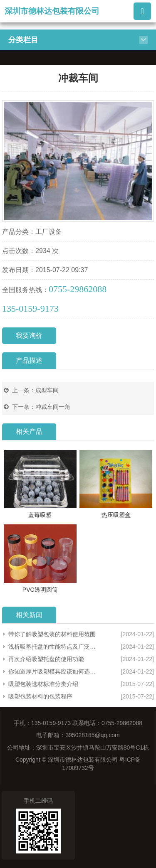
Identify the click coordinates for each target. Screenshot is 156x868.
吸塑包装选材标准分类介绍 (43, 684)
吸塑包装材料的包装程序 (40, 696)
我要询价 (29, 336)
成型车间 (47, 390)
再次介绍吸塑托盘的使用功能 (46, 659)
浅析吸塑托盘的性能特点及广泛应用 (52, 647)
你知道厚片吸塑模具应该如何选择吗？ (52, 671)
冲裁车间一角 (53, 407)
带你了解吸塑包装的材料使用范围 (52, 634)
